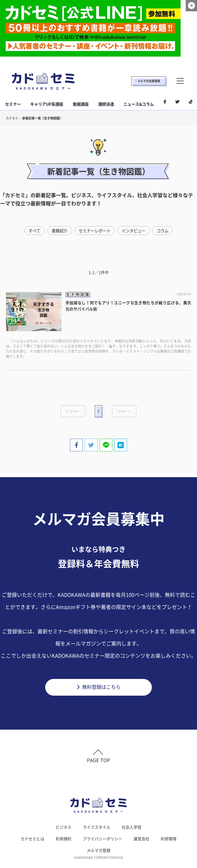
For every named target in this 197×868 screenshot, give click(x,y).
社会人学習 (132, 830)
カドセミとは (32, 842)
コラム (166, 231)
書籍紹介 (57, 231)
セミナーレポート (94, 231)
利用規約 (64, 842)
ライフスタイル (97, 830)
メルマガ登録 (98, 853)
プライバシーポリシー (102, 842)
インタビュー (135, 231)
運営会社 (141, 842)
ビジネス (64, 830)
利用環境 (168, 842)
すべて (31, 231)
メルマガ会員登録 (149, 81)
